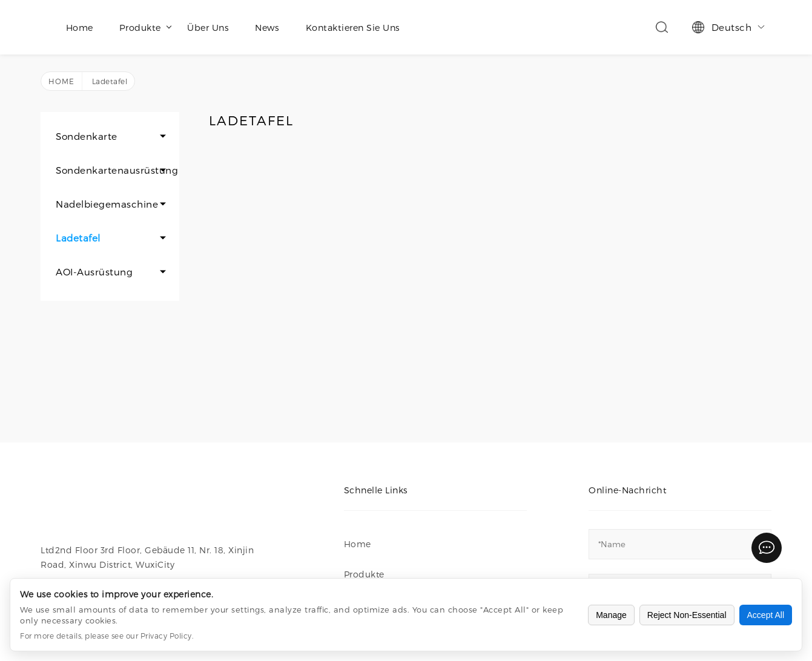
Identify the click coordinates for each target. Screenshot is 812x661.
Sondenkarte (87, 136)
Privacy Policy (166, 636)
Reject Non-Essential (687, 615)
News (267, 28)
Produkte (145, 28)
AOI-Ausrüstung (94, 272)
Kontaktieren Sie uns (353, 28)
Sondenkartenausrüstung (117, 170)
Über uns (208, 28)
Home (80, 28)
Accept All (766, 615)
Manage (611, 615)
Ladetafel (78, 238)
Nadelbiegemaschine (107, 204)
